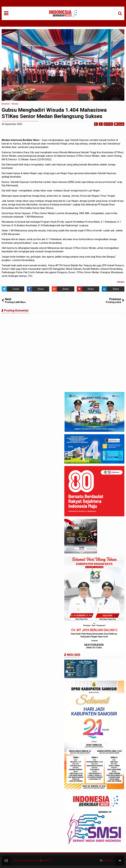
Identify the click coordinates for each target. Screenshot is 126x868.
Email (119, 124)
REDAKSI (46, 860)
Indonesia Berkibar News (26, 860)
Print (108, 124)
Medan (121, 282)
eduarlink (108, 860)
